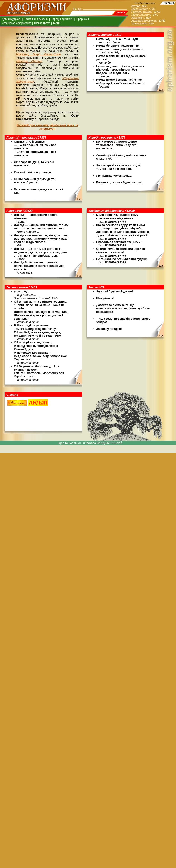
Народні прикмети (62, 19)
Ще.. (162, 90)
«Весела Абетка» (29, 61)
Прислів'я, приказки (36, 19)
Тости (56, 23)
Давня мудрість (12, 19)
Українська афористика (17, 23)
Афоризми (82, 19)
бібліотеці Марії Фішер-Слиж (39, 54)
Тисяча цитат (42, 23)
